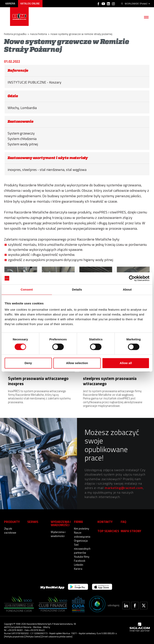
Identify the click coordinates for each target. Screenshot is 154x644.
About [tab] (127, 289)
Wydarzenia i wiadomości (58, 534)
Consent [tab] (27, 289)
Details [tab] (77, 289)
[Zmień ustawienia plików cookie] (57, 636)
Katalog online (30, 4)
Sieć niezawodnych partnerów (82, 549)
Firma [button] (78, 522)
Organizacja (81, 541)
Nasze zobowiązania (82, 535)
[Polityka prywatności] (14, 636)
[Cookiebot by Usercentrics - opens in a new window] (132, 278)
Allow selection (77, 363)
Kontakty (105, 522)
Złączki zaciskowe (10, 531)
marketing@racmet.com (124, 488)
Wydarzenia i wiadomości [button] (61, 524)
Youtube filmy (82, 557)
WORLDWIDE (135, 4)
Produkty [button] (12, 522)
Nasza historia (38, 34)
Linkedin (79, 565)
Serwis (33, 522)
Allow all (126, 363)
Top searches (108, 531)
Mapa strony (131, 531)
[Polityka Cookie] (33, 636)
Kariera (10, 4)
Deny (28, 363)
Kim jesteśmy (82, 529)
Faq (124, 522)
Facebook (80, 561)
